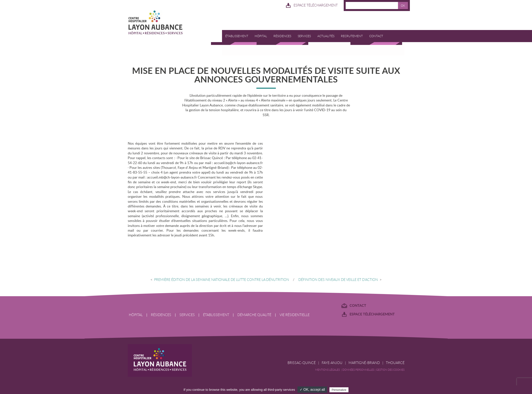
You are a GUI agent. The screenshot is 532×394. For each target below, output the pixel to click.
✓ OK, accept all (312, 390)
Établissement (237, 36)
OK (403, 6)
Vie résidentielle (295, 315)
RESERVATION (235, 48)
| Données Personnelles (358, 370)
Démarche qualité (254, 315)
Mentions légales (328, 370)
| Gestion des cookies (390, 370)
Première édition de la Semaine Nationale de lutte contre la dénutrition (219, 280)
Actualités (326, 36)
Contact (376, 36)
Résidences (282, 36)
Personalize (339, 390)
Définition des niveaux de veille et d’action (340, 280)
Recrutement (352, 36)
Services (304, 36)
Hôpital (261, 36)
